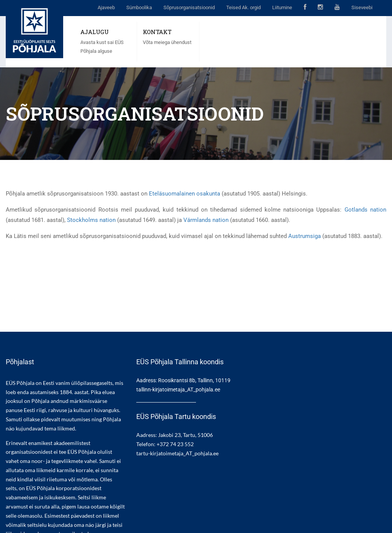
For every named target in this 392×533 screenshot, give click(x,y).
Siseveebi (362, 7)
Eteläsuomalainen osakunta (185, 194)
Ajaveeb (106, 7)
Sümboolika (139, 7)
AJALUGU (95, 32)
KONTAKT (157, 32)
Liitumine (282, 7)
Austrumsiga (305, 236)
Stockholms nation (91, 220)
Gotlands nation (365, 210)
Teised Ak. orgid (243, 7)
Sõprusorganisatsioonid (189, 7)
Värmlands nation (206, 220)
